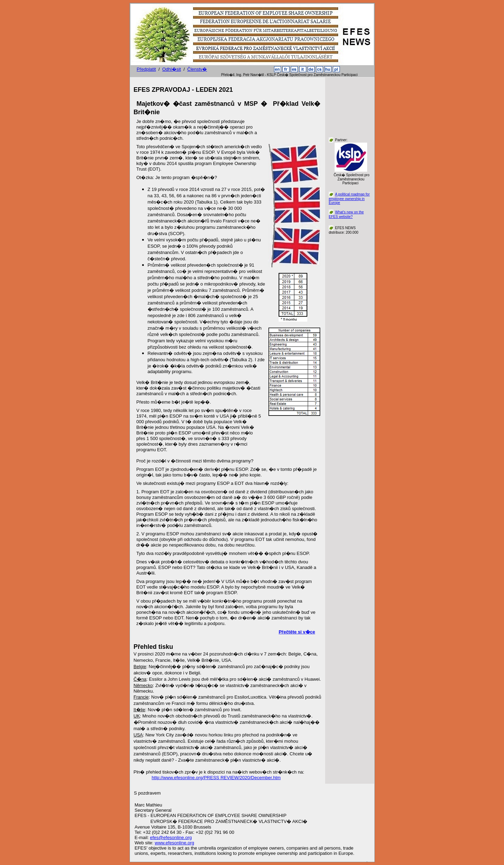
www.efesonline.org (174, 843)
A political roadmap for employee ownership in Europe (349, 198)
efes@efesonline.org (171, 837)
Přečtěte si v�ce (297, 632)
